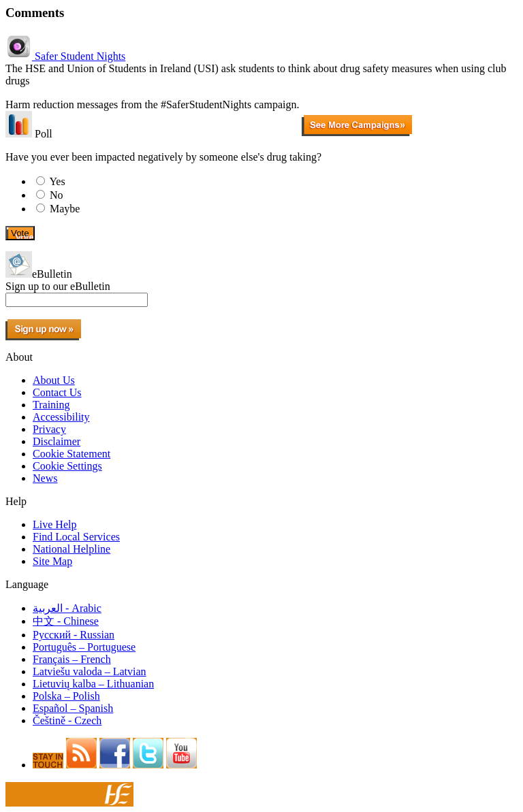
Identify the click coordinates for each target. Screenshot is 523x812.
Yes (57, 181)
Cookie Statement (72, 454)
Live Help (54, 524)
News (45, 478)
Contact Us (57, 392)
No (57, 195)
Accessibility (61, 417)
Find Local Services (76, 537)
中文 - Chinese (66, 621)
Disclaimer (57, 441)
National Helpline (72, 549)
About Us (54, 380)
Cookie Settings (67, 466)
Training (51, 405)
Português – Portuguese (84, 647)
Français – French (72, 659)
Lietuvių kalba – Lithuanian (93, 684)
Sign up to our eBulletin (58, 286)
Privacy (49, 429)
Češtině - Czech (67, 720)
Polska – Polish (66, 696)
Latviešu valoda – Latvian (90, 671)
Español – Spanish (73, 708)
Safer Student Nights (65, 56)
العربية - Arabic (67, 608)
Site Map (52, 561)
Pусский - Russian (74, 635)
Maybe (65, 209)
